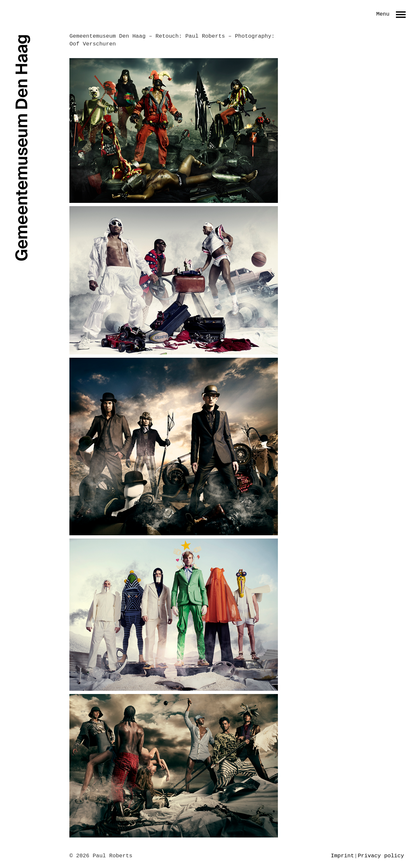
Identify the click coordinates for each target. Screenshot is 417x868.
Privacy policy (381, 856)
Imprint (342, 856)
